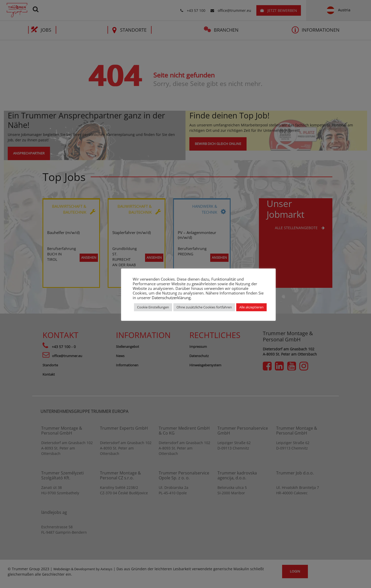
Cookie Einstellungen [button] (153, 307)
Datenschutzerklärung (171, 298)
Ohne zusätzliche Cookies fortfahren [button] (204, 307)
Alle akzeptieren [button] (251, 307)
